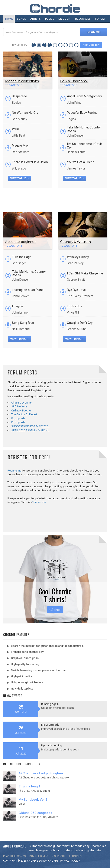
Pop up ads (18, 418)
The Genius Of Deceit (24, 414)
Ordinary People (21, 410)
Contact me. (39, 502)
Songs (21, 19)
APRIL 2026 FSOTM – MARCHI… (31, 430)
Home (9, 19)
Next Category (91, 45)
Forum (100, 19)
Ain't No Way (19, 406)
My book (64, 19)
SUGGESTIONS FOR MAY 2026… (31, 426)
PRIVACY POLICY (70, 861)
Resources (83, 19)
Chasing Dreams (21, 403)
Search (93, 32)
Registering (14, 471)
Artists (35, 19)
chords (53, 861)
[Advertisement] (55, 198)
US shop (55, 610)
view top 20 (19, 178)
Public (50, 19)
